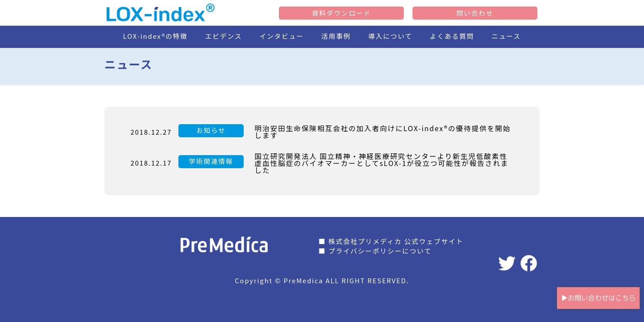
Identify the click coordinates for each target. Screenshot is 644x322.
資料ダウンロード (341, 13)
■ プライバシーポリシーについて (375, 251)
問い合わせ (475, 13)
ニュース (506, 36)
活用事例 (336, 36)
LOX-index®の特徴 (156, 36)
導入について (390, 36)
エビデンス (224, 36)
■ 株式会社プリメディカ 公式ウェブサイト (391, 241)
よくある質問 (452, 36)
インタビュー (282, 36)
